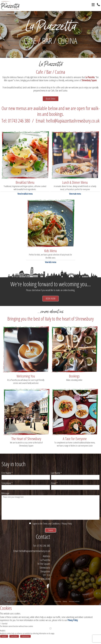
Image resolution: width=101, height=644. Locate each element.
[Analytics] (50, 635)
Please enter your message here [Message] (50, 511)
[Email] (75, 491)
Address (46, 562)
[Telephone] (26, 491)
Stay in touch (14, 467)
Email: (16, 557)
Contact (43, 543)
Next (97, 37)
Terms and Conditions (51, 527)
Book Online (50, 100)
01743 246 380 (43, 552)
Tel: (35, 552)
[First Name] (26, 481)
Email (54, 487)
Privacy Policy (67, 527)
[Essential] (1, 630)
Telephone (7, 487)
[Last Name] (75, 481)
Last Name (56, 476)
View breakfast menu (25, 197)
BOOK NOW (51, 302)
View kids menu (51, 266)
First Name (7, 476)
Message (5, 497)
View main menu (75, 197)
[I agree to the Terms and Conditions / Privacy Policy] (30, 527)
